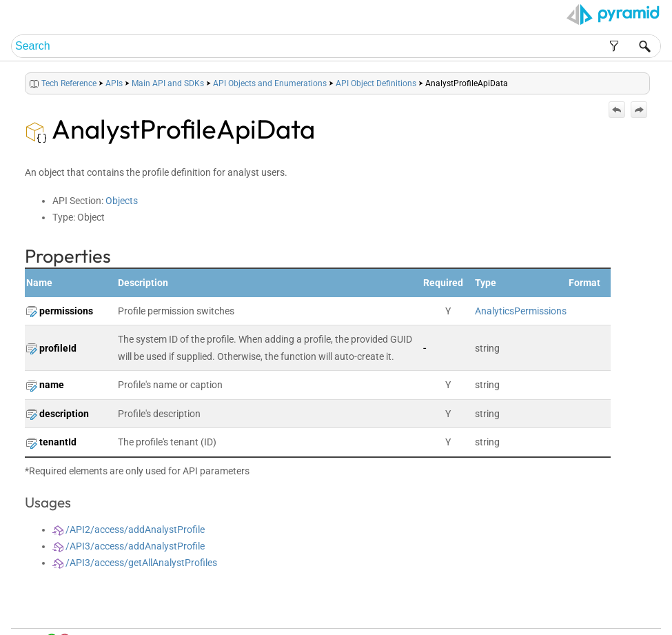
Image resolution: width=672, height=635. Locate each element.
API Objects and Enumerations (270, 83)
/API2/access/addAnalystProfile (129, 530)
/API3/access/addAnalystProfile (129, 546)
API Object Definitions (376, 83)
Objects (122, 201)
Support (634, 608)
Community (595, 608)
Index (560, 608)
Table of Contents (515, 608)
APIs (114, 83)
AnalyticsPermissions (521, 311)
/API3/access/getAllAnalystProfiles (135, 563)
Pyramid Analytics (571, 625)
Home (468, 608)
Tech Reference (69, 83)
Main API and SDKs (168, 83)
